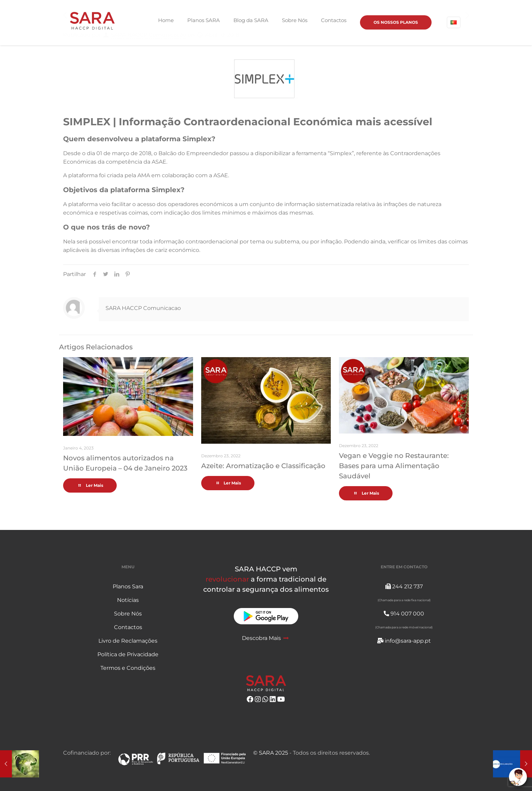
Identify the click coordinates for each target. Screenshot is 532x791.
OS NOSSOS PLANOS (396, 22)
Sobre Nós (128, 614)
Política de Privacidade (128, 654)
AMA (144, 175)
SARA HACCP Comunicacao (143, 308)
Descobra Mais (266, 638)
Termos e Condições (128, 668)
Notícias (128, 600)
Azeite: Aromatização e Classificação (263, 466)
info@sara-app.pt (404, 641)
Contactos (128, 627)
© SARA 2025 (271, 753)
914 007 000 (404, 614)
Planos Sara (128, 586)
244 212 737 (404, 586)
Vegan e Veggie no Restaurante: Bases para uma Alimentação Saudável (394, 466)
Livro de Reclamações (128, 641)
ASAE (159, 162)
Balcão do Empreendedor (193, 153)
